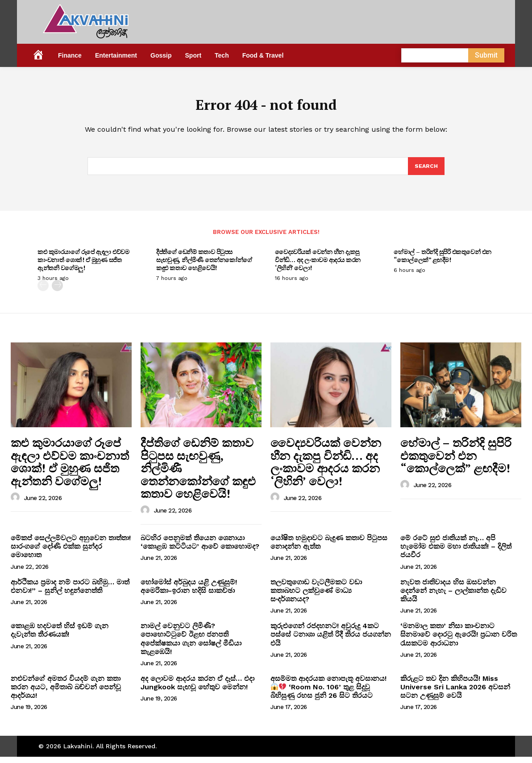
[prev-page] (43, 292)
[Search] (426, 171)
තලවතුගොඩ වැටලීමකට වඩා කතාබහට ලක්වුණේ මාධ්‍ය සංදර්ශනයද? (316, 596)
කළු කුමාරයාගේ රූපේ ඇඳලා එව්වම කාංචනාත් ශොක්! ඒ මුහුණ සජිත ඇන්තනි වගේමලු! (83, 266)
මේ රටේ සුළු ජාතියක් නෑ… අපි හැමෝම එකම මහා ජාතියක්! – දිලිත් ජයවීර (456, 552)
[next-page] (57, 292)
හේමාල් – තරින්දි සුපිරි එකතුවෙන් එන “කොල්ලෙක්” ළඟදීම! (443, 262)
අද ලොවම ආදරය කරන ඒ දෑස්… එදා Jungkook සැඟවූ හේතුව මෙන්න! (197, 689)
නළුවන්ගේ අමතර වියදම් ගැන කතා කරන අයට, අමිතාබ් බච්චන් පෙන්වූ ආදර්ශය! (66, 693)
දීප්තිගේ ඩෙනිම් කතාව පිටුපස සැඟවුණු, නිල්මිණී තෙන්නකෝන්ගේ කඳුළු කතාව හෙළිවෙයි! (204, 266)
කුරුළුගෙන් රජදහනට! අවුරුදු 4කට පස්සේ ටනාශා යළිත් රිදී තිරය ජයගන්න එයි (331, 640)
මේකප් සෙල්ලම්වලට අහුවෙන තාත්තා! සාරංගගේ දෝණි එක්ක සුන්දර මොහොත (71, 552)
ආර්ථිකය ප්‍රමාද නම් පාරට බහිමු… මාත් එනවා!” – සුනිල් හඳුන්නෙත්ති (70, 592)
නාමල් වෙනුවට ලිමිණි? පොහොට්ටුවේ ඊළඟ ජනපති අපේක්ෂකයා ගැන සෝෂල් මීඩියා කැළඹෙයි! (191, 645)
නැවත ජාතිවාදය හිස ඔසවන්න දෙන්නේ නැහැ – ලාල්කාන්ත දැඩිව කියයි (453, 596)
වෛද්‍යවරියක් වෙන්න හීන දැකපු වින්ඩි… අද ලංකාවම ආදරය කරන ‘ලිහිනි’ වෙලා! (318, 266)
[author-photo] (17, 504)
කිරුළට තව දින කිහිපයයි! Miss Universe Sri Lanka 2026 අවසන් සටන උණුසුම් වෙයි (455, 693)
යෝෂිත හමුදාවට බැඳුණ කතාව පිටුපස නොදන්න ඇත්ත (329, 548)
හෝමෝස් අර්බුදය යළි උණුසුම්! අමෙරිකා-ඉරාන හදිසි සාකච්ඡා (189, 592)
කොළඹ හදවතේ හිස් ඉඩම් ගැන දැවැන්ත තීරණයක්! (60, 636)
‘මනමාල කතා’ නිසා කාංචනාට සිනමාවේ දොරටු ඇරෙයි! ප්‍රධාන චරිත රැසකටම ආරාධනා (459, 640)
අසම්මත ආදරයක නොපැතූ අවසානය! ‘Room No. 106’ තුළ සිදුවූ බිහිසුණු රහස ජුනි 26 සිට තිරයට (328, 693)
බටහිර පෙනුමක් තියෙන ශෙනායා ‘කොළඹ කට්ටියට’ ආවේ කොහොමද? (200, 548)
